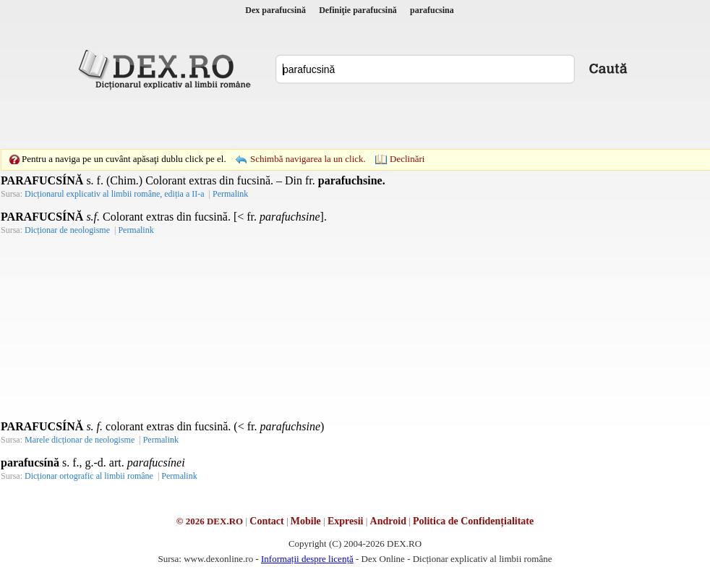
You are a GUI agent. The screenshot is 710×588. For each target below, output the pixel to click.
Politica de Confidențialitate (473, 521)
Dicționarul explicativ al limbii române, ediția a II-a (115, 194)
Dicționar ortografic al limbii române (89, 476)
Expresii (346, 521)
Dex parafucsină (275, 10)
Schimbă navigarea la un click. (308, 159)
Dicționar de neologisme (67, 230)
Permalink (230, 194)
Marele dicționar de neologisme (80, 440)
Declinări (407, 159)
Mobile (306, 521)
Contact (266, 521)
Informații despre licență (307, 559)
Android (388, 521)
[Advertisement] (255, 119)
